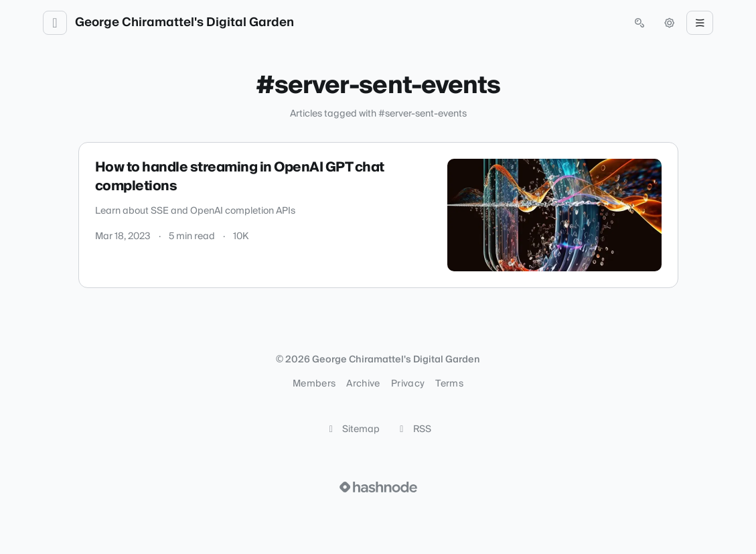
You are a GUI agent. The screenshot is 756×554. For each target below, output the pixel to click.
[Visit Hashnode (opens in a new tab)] (378, 487)
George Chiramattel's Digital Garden (184, 23)
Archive (363, 384)
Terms (449, 384)
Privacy (408, 384)
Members (314, 384)
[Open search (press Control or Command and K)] (639, 23)
